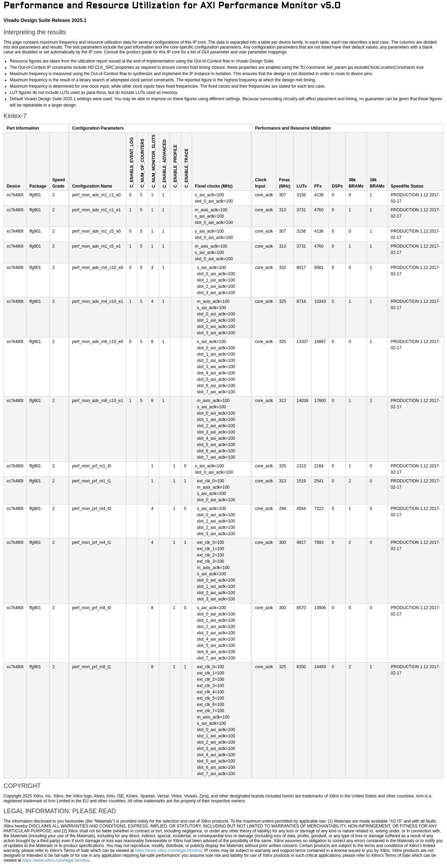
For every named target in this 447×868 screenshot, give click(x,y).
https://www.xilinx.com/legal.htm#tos (168, 851)
